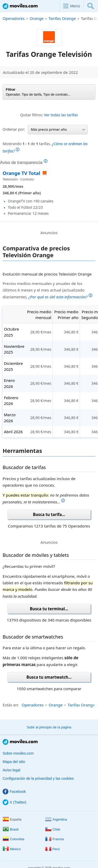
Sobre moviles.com (18, 753)
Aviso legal (11, 770)
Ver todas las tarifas (61, 115)
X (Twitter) (15, 802)
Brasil (11, 829)
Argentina (56, 819)
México (12, 849)
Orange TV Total (22, 173)
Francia (54, 839)
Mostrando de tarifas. (45, 147)
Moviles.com (20, 6)
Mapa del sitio (14, 762)
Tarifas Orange (62, 18)
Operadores (14, 18)
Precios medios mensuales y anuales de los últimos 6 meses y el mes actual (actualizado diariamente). (47, 290)
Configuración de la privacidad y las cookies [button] (38, 778)
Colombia (13, 839)
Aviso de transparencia (24, 162)
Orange (36, 18)
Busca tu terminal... (49, 609)
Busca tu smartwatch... (49, 677)
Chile (53, 829)
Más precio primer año (58, 129)
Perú (52, 849)
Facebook (14, 792)
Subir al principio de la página (49, 727)
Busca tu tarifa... (49, 514)
